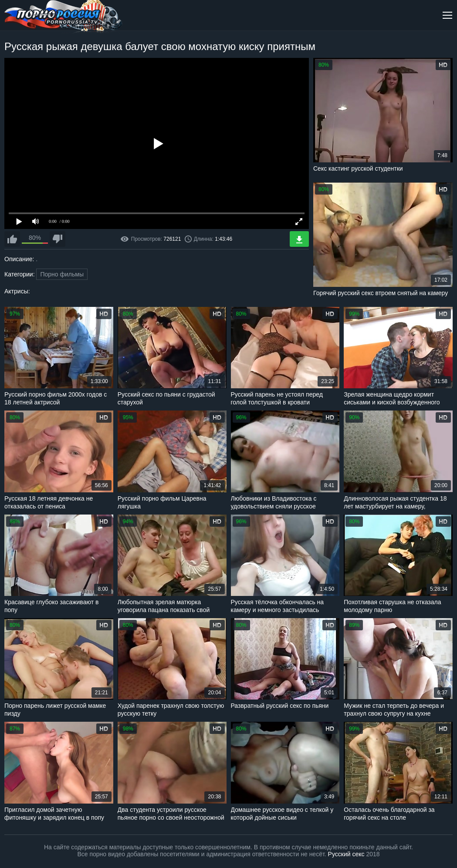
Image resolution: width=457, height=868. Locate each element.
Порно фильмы (62, 274)
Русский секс (346, 854)
